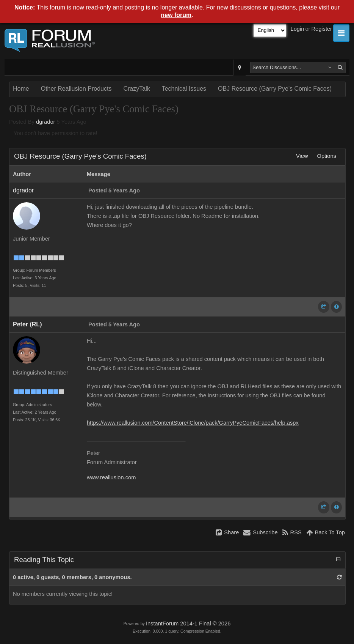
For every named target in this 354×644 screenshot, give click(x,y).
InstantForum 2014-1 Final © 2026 (188, 624)
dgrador (46, 122)
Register (322, 29)
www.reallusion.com (111, 477)
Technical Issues (184, 89)
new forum (176, 15)
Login (298, 29)
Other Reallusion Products (76, 89)
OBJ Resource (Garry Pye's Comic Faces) (275, 89)
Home (21, 89)
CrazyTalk (136, 89)
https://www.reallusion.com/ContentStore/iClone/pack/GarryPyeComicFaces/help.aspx (193, 423)
